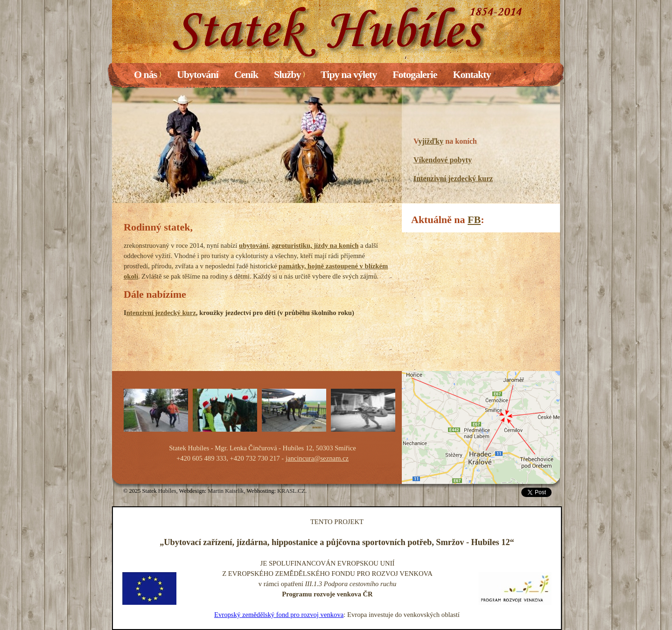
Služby (289, 74)
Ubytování (198, 74)
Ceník (246, 74)
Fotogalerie (415, 74)
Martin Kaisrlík (226, 491)
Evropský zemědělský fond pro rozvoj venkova (279, 615)
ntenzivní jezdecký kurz (161, 313)
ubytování (254, 245)
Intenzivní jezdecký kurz (453, 178)
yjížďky (431, 141)
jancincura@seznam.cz (317, 458)
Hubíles (167, 491)
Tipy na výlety (349, 74)
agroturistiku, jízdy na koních (315, 245)
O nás (147, 74)
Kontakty (472, 74)
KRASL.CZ (291, 491)
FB (474, 220)
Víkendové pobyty (443, 160)
